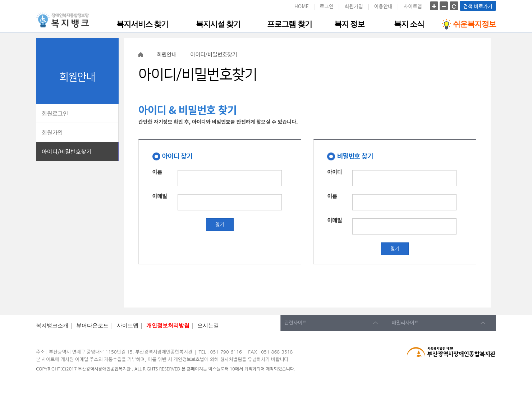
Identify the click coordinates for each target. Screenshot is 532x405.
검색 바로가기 (478, 6)
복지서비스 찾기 (142, 24)
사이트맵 (413, 6)
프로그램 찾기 (289, 24)
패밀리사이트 (405, 323)
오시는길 (208, 326)
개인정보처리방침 (168, 326)
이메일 (160, 195)
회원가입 (354, 6)
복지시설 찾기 (218, 24)
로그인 (327, 6)
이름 (157, 171)
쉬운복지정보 (469, 24)
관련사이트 (296, 323)
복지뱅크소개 (52, 326)
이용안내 (383, 6)
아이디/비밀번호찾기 (67, 151)
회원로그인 (55, 113)
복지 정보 (349, 24)
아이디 (334, 171)
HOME (302, 6)
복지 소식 (409, 24)
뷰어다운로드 (92, 326)
